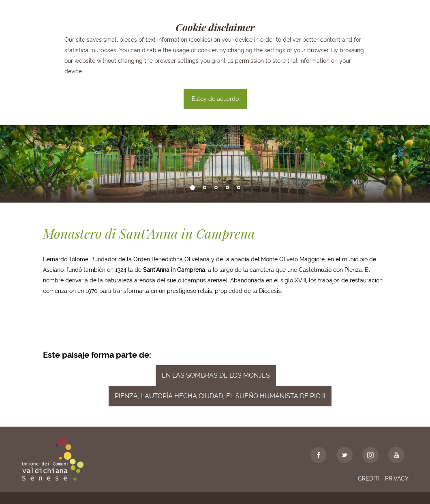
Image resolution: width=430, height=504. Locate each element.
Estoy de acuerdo (215, 99)
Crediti (369, 478)
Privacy (397, 478)
